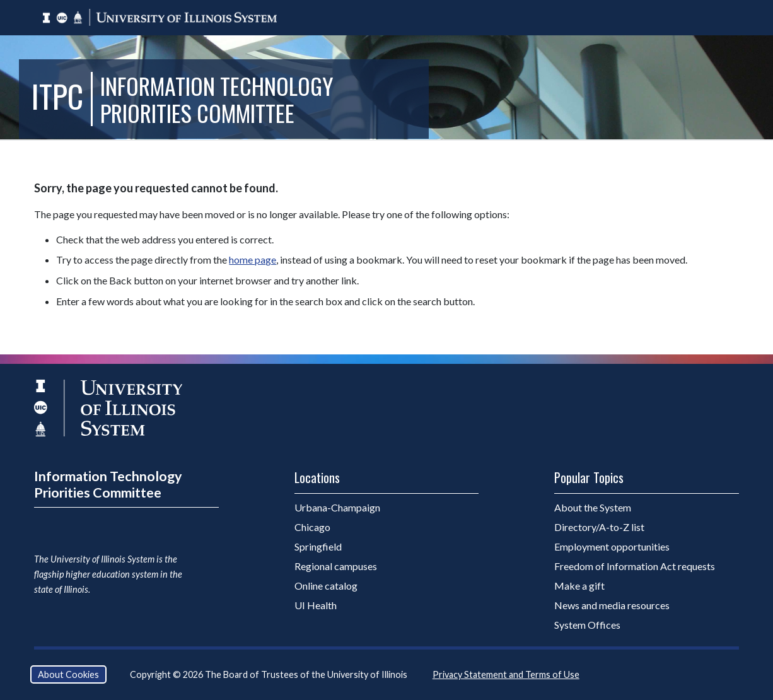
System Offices (587, 625)
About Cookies (68, 674)
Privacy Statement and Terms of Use (506, 674)
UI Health (316, 605)
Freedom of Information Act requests (635, 566)
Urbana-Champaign (337, 507)
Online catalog (326, 586)
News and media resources (612, 605)
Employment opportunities (612, 546)
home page (253, 260)
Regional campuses (336, 566)
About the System (593, 507)
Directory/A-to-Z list (599, 527)
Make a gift (579, 586)
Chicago (312, 527)
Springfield (318, 546)
